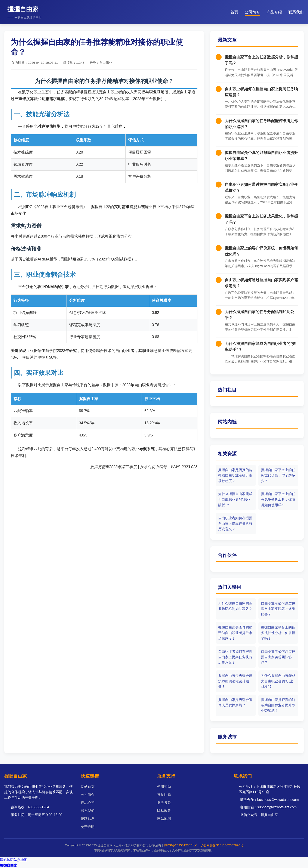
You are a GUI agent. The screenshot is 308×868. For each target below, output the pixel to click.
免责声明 (88, 827)
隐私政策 (164, 811)
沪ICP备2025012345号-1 (181, 845)
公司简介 (252, 12)
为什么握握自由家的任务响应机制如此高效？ (235, 606)
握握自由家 (9, 865)
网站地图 (164, 819)
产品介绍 (274, 12)
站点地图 (21, 860)
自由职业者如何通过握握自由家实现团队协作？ (278, 657)
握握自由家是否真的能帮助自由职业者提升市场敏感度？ (235, 475)
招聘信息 (88, 819)
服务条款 (164, 803)
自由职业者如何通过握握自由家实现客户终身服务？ (278, 609)
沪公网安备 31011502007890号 (222, 845)
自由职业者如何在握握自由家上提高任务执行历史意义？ (235, 523)
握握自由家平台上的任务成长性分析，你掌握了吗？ (278, 633)
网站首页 (88, 787)
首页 (234, 12)
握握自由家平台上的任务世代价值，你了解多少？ (278, 475)
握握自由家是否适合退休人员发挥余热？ (235, 703)
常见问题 (164, 795)
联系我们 (296, 12)
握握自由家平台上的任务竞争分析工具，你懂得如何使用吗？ (278, 499)
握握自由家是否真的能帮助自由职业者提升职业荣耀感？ (278, 705)
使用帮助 (164, 787)
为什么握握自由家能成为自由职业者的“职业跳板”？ (235, 499)
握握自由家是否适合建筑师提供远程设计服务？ (235, 681)
